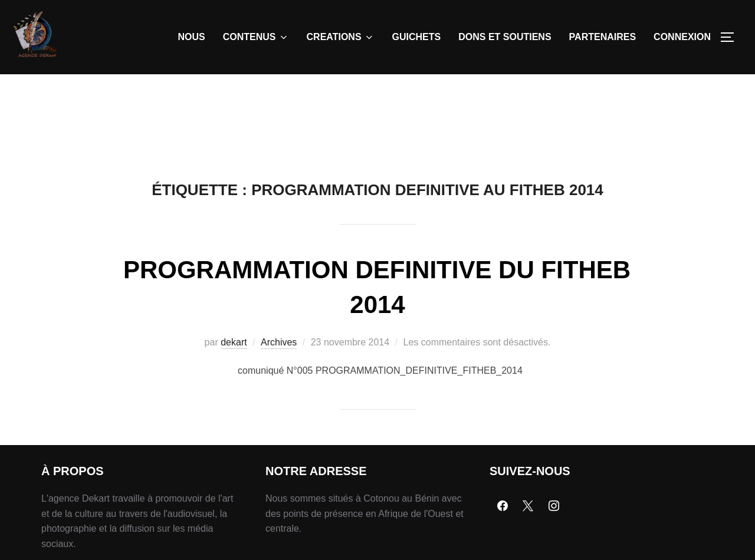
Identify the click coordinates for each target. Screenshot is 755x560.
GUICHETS (417, 37)
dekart (234, 342)
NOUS (192, 37)
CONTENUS (256, 37)
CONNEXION (682, 37)
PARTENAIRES (603, 37)
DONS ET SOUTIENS (505, 37)
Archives (279, 342)
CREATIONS (341, 37)
